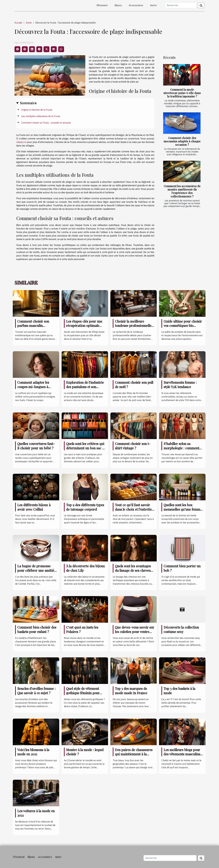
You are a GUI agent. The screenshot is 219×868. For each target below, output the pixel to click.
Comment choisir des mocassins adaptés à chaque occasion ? (182, 141)
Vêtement (102, 5)
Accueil (18, 23)
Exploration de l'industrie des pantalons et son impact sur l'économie (85, 387)
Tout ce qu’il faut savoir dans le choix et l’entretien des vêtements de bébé (134, 509)
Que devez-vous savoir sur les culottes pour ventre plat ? (135, 632)
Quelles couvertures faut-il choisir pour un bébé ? (36, 446)
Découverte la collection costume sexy (181, 629)
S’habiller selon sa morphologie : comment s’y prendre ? (181, 448)
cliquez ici (21, 142)
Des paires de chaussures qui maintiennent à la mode (134, 754)
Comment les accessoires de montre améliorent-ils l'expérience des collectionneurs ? (182, 191)
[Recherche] (181, 5)
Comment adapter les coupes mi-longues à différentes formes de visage (33, 389)
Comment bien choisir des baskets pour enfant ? (37, 629)
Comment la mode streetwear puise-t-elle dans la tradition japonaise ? (182, 93)
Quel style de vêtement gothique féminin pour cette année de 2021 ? (83, 693)
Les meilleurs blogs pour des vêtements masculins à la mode (183, 754)
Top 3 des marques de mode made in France (131, 691)
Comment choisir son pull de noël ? (134, 384)
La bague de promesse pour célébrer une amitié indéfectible (36, 570)
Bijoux (118, 5)
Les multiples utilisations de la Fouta (41, 116)
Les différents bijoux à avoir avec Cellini (34, 507)
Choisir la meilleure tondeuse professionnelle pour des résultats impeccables (133, 328)
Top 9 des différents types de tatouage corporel (85, 507)
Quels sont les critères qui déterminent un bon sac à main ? (85, 448)
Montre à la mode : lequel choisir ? (85, 752)
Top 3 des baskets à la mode (179, 691)
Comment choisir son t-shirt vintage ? (133, 446)
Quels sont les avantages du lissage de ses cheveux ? (134, 570)
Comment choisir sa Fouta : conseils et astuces (46, 123)
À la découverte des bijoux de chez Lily (85, 568)
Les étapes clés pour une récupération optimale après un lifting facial (84, 326)
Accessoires (136, 5)
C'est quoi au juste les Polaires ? (82, 629)
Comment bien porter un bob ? (182, 568)
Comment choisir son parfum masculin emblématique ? (33, 326)
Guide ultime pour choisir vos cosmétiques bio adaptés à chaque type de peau (183, 328)
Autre (153, 5)
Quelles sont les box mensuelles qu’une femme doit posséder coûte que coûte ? (183, 511)
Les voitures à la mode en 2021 (36, 813)
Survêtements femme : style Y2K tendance (180, 384)
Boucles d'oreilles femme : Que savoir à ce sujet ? (36, 691)
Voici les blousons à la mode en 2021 (33, 752)
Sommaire (28, 103)
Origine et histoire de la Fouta (37, 110)
